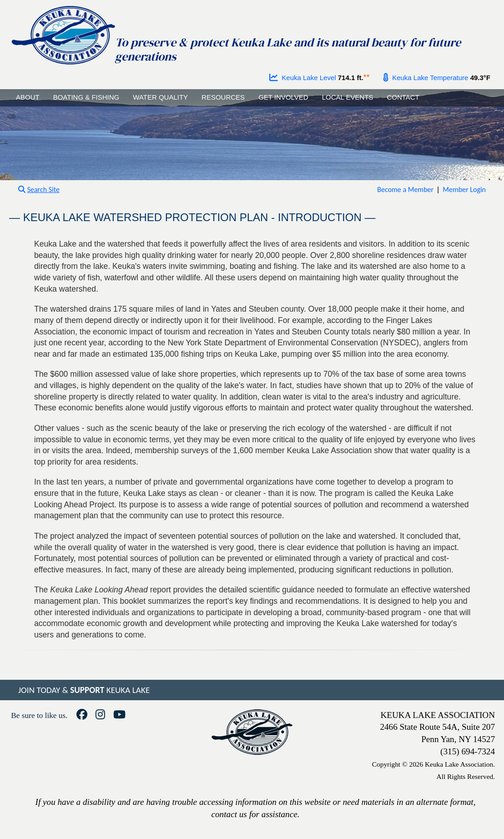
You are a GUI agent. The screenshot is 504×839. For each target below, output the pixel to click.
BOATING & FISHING (86, 97)
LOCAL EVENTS (348, 97)
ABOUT (28, 97)
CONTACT (403, 97)
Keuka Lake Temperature (426, 78)
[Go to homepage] (63, 33)
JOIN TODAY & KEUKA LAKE (84, 690)
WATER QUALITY (160, 97)
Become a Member (405, 190)
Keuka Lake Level (303, 78)
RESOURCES (223, 97)
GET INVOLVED (283, 97)
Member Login (464, 190)
